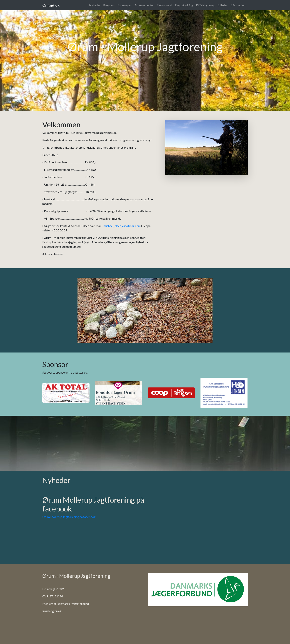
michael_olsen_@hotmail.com (122, 226)
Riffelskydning (205, 5)
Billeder (222, 5)
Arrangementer (144, 5)
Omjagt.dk (51, 5)
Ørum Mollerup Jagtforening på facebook (69, 517)
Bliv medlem (238, 5)
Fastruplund (164, 5)
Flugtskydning (184, 5)
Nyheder (95, 5)
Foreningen (124, 5)
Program (109, 5)
